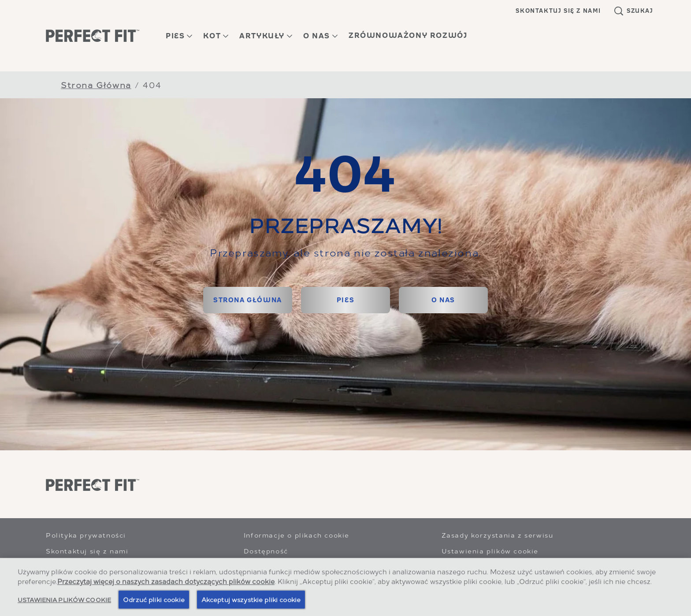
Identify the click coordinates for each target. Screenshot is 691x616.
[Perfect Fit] (93, 485)
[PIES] (345, 300)
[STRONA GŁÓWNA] (248, 300)
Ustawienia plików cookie (490, 551)
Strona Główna (96, 84)
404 (152, 84)
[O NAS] (443, 300)
